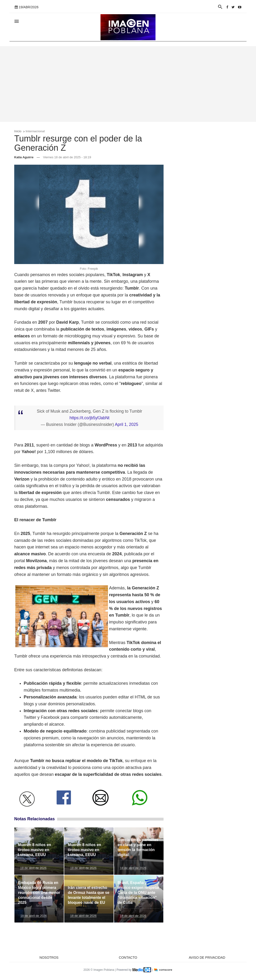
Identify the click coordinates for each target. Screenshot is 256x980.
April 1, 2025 (127, 424)
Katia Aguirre (24, 157)
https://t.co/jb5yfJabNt (89, 418)
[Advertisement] (128, 84)
